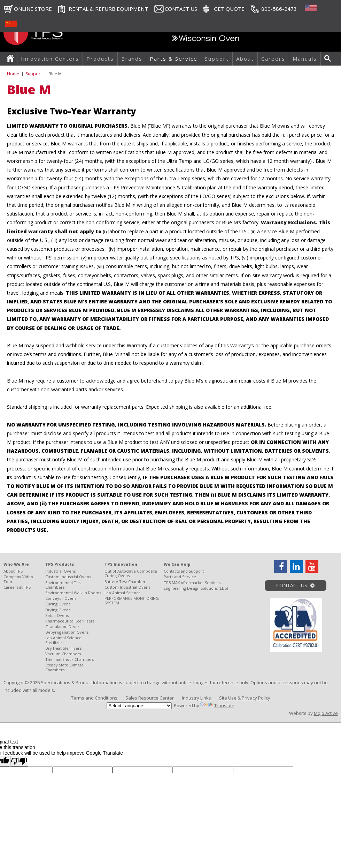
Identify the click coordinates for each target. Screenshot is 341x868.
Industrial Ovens (60, 571)
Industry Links (196, 698)
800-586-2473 (279, 9)
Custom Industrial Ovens (68, 577)
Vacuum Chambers (63, 654)
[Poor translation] (19, 761)
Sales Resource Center (150, 698)
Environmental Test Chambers (64, 585)
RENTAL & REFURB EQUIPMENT (108, 9)
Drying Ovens (58, 610)
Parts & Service (174, 59)
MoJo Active (326, 713)
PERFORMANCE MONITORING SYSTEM (132, 601)
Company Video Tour (18, 579)
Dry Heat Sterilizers (63, 648)
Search (330, 59)
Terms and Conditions (94, 698)
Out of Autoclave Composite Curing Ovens (131, 573)
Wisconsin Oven (206, 40)
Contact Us (181, 9)
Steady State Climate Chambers (64, 667)
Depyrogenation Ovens (67, 632)
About (245, 59)
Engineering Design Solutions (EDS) (196, 588)
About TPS (13, 571)
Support (217, 59)
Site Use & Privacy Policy (245, 698)
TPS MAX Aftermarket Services (192, 583)
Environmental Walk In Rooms (73, 593)
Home (12, 59)
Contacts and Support (184, 571)
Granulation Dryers (63, 627)
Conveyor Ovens (61, 598)
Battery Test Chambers (126, 582)
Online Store (33, 9)
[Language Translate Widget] (139, 706)
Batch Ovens (57, 615)
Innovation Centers (50, 59)
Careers (273, 59)
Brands (132, 59)
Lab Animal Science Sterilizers (63, 640)
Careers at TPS (17, 587)
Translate (217, 705)
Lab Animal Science (123, 593)
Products (100, 59)
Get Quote (229, 9)
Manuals (305, 59)
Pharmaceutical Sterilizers (70, 621)
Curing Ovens (58, 604)
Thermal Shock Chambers (69, 659)
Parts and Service (180, 577)
